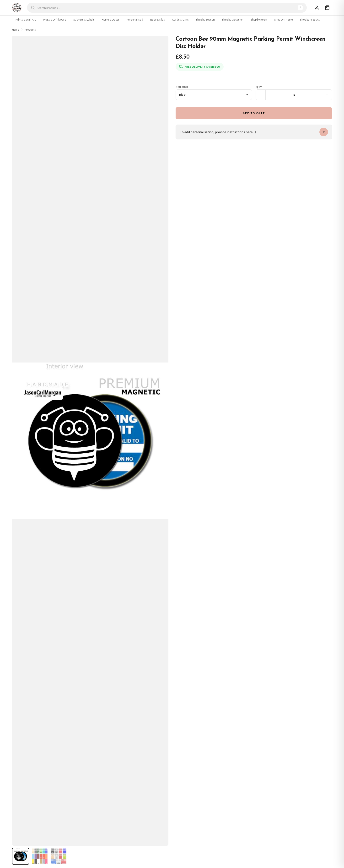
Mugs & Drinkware (55, 19)
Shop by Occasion (233, 19)
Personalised (135, 19)
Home (16, 30)
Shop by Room (259, 19)
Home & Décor (111, 19)
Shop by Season (205, 19)
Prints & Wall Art (26, 19)
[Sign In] (317, 8)
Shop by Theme (284, 19)
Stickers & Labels (84, 19)
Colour (182, 87)
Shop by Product (310, 19)
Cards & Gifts (180, 19)
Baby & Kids (158, 19)
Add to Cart (254, 113)
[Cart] (327, 8)
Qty (259, 87)
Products (30, 30)
